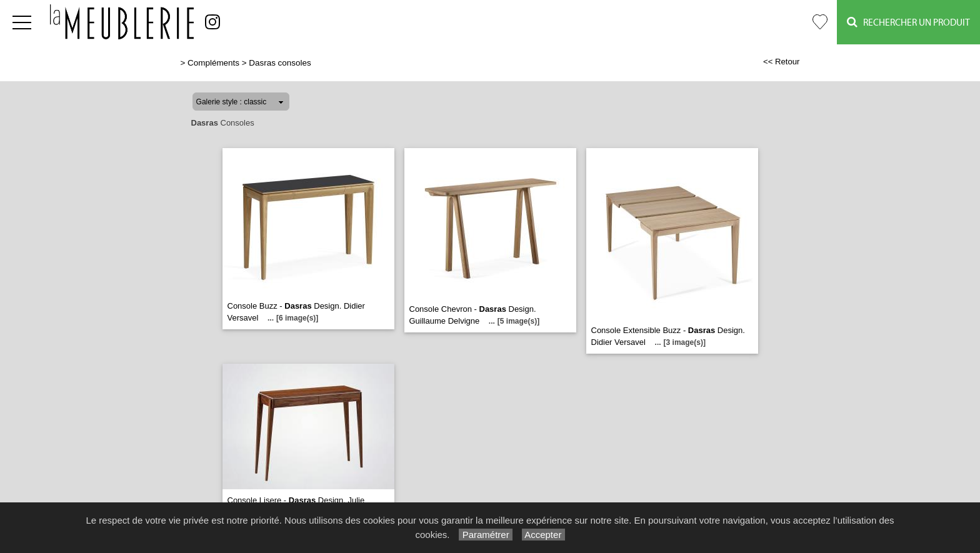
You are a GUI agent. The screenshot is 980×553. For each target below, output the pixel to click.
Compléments (213, 63)
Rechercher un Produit (908, 22)
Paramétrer (485, 535)
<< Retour (782, 62)
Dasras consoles (280, 63)
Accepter (543, 535)
